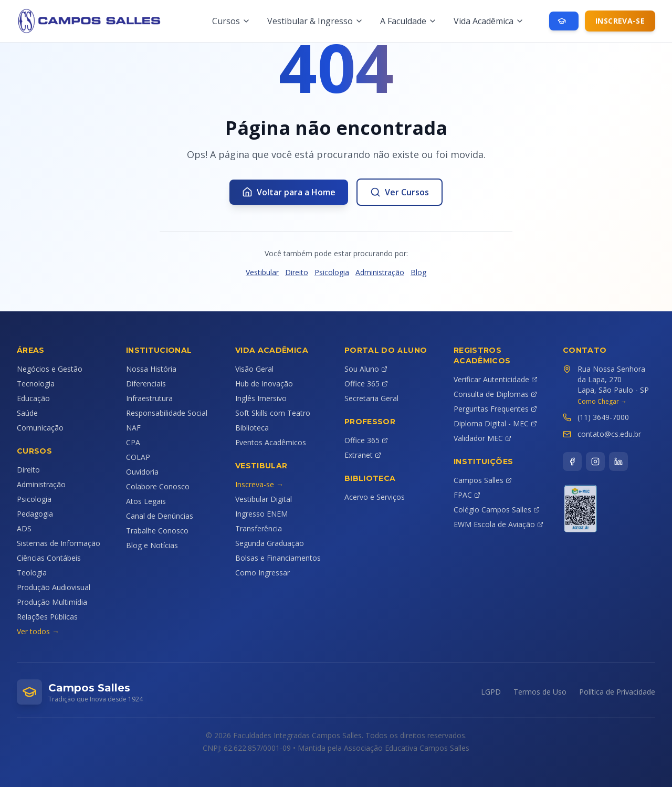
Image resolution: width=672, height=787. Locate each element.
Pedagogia (35, 514)
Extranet (363, 455)
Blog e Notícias (152, 545)
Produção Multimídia (52, 602)
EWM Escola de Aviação (498, 524)
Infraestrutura (149, 398)
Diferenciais (146, 384)
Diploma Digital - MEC (495, 423)
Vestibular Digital (264, 499)
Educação (33, 398)
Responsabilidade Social (167, 413)
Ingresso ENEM (261, 514)
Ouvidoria (142, 472)
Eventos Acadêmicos (271, 442)
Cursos (231, 21)
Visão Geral (254, 369)
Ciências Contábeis (49, 558)
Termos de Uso (540, 692)
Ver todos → (38, 631)
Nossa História (151, 369)
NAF (133, 428)
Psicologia (332, 272)
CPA (133, 442)
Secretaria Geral (371, 398)
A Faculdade (408, 21)
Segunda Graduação (270, 543)
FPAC (467, 495)
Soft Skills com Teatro (273, 413)
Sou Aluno (366, 369)
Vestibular (262, 272)
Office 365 (366, 384)
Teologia (32, 573)
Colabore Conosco (158, 486)
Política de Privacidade (617, 692)
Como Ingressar (262, 573)
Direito (297, 272)
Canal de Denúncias (160, 516)
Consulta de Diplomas (495, 394)
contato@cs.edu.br (609, 434)
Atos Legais (146, 501)
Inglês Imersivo (261, 398)
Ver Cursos (400, 192)
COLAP (138, 457)
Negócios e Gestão (50, 369)
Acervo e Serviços (375, 497)
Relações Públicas (47, 617)
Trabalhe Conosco (157, 531)
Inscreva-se (620, 21)
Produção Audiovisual (54, 587)
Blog (418, 272)
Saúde (27, 413)
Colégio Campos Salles (497, 510)
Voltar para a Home (289, 192)
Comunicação (40, 428)
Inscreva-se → (259, 484)
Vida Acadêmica (489, 21)
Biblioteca (252, 428)
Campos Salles (483, 480)
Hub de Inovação (264, 384)
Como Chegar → (602, 402)
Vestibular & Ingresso (315, 21)
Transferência (259, 528)
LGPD (491, 692)
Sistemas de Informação (59, 543)
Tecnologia (36, 384)
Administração (380, 272)
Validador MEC (482, 438)
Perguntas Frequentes (495, 409)
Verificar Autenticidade (496, 379)
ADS (24, 528)
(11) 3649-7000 (603, 417)
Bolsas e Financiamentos (278, 558)
